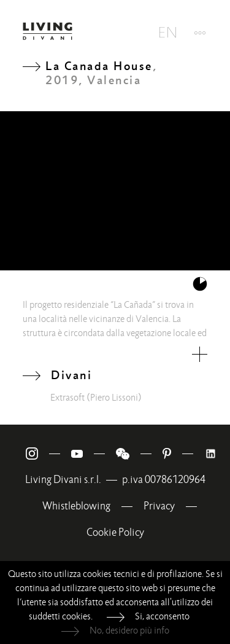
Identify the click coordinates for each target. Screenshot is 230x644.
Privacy (159, 506)
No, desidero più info (129, 630)
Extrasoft (67, 398)
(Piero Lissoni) (114, 398)
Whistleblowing (76, 506)
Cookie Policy (115, 532)
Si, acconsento (162, 616)
